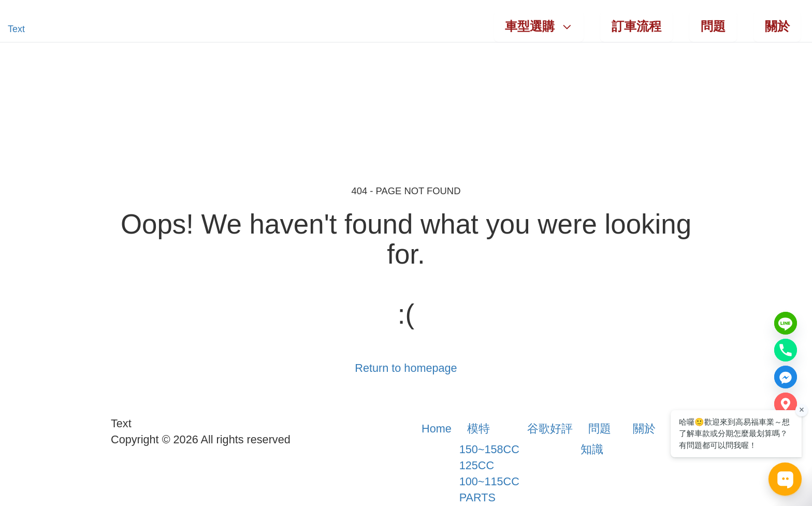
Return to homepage (406, 368)
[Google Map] (786, 404)
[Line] (786, 323)
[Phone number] (786, 350)
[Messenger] (786, 377)
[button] (42, 29)
